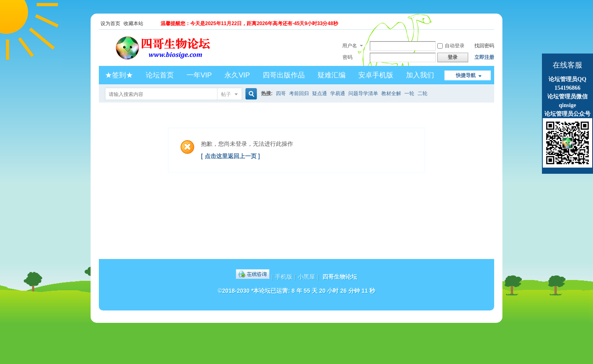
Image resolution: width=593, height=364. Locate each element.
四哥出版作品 (284, 75)
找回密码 (484, 46)
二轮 (423, 93)
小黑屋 (306, 277)
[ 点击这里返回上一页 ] (230, 156)
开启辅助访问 (492, 23)
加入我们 (420, 75)
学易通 (338, 93)
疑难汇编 (332, 75)
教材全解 (391, 93)
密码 (348, 57)
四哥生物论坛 (340, 277)
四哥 (281, 93)
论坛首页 (160, 75)
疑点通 (320, 93)
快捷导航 (466, 75)
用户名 (350, 46)
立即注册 (484, 57)
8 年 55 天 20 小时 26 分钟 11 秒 (333, 291)
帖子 (226, 94)
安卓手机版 (376, 75)
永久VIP (237, 75)
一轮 (409, 93)
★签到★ (119, 75)
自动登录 (451, 46)
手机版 (284, 277)
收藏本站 (133, 23)
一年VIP (199, 75)
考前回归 (299, 93)
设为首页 (110, 23)
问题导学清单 (363, 93)
